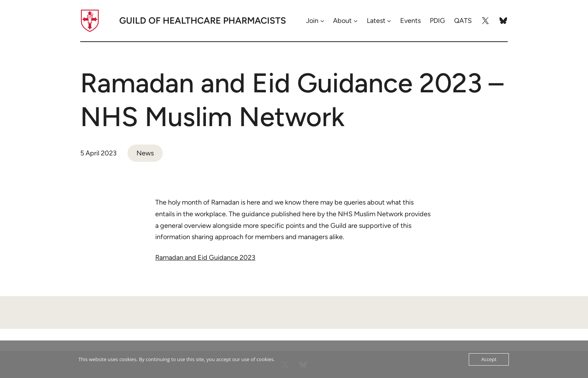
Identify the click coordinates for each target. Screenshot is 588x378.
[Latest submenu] (389, 21)
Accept (489, 359)
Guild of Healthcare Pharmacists (203, 20)
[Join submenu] (322, 21)
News (145, 153)
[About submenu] (356, 21)
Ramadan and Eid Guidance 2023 (205, 258)
